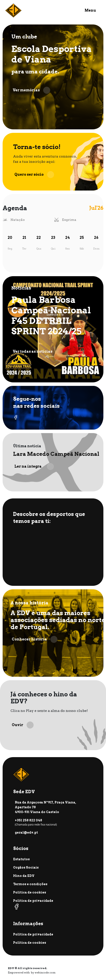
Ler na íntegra (34, 467)
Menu (90, 10)
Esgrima (69, 220)
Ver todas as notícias (38, 352)
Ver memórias (31, 90)
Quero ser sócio (34, 175)
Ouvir (23, 725)
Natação (18, 220)
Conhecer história (35, 639)
